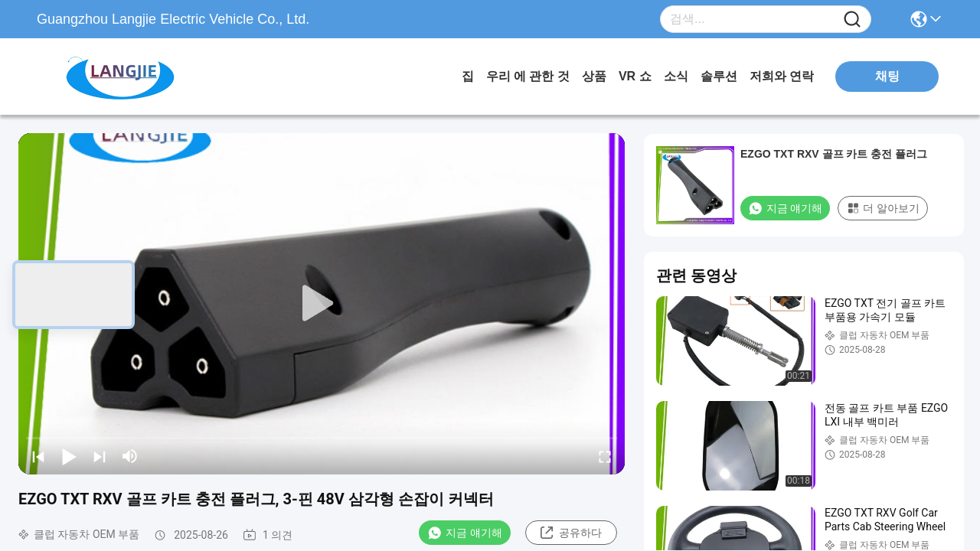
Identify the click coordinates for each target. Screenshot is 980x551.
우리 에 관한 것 (528, 76)
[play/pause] (69, 456)
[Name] (852, 20)
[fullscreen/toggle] (605, 456)
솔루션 (719, 76)
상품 (594, 76)
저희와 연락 (782, 76)
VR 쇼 (635, 76)
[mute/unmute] (130, 456)
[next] (100, 456)
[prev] (38, 456)
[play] (322, 304)
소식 (676, 76)
